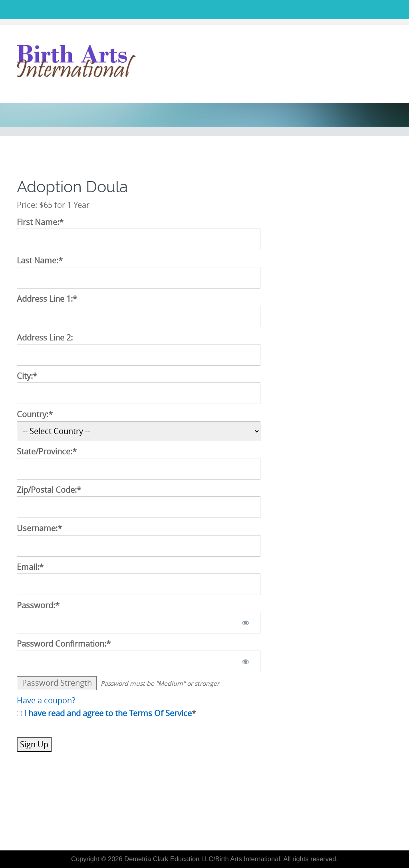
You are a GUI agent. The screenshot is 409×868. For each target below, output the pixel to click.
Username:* (39, 528)
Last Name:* (40, 261)
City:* (27, 376)
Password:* (38, 605)
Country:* (35, 414)
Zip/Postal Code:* (49, 490)
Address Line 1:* (47, 299)
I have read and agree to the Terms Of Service (108, 713)
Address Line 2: (45, 338)
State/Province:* (47, 452)
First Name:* (40, 222)
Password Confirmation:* (64, 644)
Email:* (30, 567)
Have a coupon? (46, 701)
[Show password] (245, 623)
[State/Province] (139, 469)
